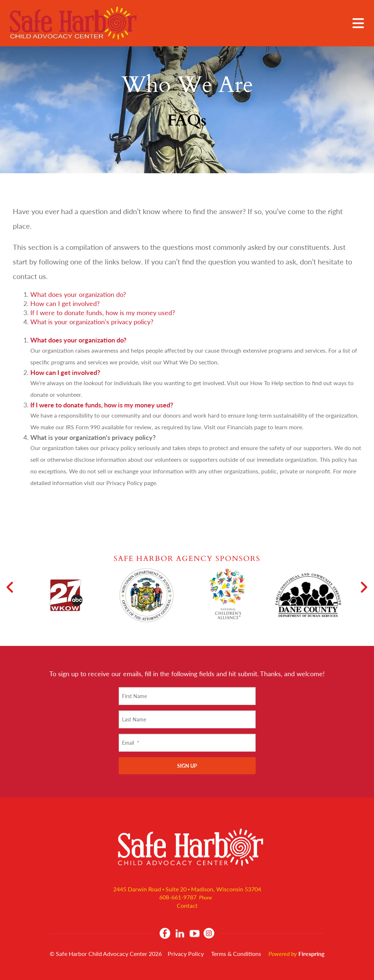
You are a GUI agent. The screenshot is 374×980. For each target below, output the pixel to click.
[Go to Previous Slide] (10, 587)
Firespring (311, 954)
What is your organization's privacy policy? (92, 322)
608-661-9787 (178, 897)
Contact (187, 905)
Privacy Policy (186, 954)
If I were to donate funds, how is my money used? (103, 313)
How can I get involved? (65, 303)
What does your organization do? (78, 294)
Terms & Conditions (236, 954)
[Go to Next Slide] (364, 587)
